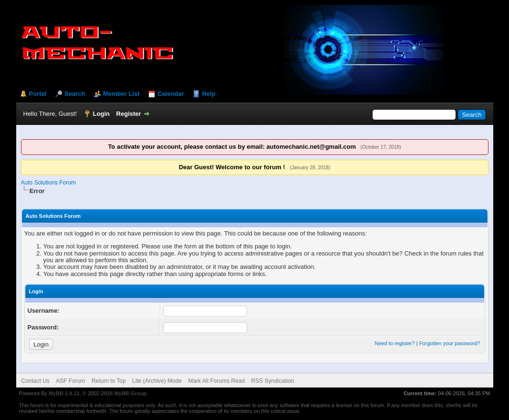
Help (208, 94)
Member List (121, 94)
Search (75, 94)
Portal (38, 94)
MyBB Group (130, 393)
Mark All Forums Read (216, 381)
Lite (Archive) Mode (157, 381)
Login (101, 114)
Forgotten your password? (450, 343)
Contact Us (36, 381)
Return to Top (109, 381)
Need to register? (395, 343)
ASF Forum (70, 381)
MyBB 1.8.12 (64, 393)
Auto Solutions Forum (48, 183)
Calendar (171, 94)
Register (129, 114)
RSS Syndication (273, 381)
